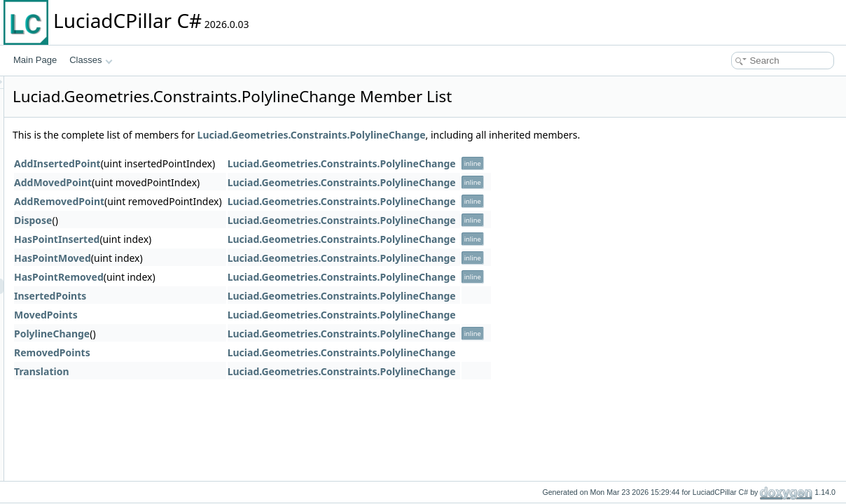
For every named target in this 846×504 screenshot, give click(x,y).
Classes (91, 60)
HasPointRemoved (234, 277)
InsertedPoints (225, 296)
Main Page (35, 60)
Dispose (208, 220)
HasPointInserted (232, 239)
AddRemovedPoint (234, 201)
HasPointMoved (228, 258)
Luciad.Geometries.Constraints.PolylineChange (487, 135)
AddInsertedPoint (233, 163)
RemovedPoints (227, 352)
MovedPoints (221, 315)
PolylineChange (227, 334)
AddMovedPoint (228, 182)
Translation (217, 371)
